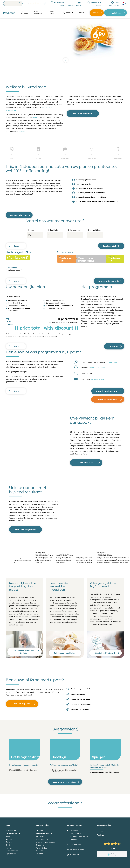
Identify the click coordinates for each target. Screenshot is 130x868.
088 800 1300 (111, 362)
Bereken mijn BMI (111, 246)
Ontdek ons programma (25, 529)
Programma (11, 830)
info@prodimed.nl (98, 379)
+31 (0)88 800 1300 (59, 4)
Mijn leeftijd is (52, 230)
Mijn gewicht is (94, 230)
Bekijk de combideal (107, 399)
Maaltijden (10, 848)
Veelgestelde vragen (96, 4)
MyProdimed (68, 13)
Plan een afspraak (21, 704)
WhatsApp (74, 854)
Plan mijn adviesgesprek (107, 391)
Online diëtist (52, 13)
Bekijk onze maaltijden (64, 653)
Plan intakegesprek (115, 13)
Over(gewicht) (42, 839)
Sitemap (40, 854)
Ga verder (114, 346)
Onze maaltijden (38, 13)
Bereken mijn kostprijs (108, 281)
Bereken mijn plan (19, 215)
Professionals (42, 836)
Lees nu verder (85, 463)
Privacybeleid (42, 848)
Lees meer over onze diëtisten (24, 652)
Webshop (96, 12)
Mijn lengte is (74, 230)
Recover (9, 839)
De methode (25, 13)
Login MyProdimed (114, 4)
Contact (81, 13)
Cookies (39, 851)
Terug (17, 246)
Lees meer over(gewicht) (64, 782)
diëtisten (22, 131)
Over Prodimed (12, 851)
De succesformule (13, 833)
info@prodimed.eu (74, 5)
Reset (8, 836)
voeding (37, 117)
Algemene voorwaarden (46, 842)
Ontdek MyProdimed (105, 653)
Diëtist (8, 845)
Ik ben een (31, 230)
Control (9, 842)
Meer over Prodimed (82, 113)
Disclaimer (40, 845)
